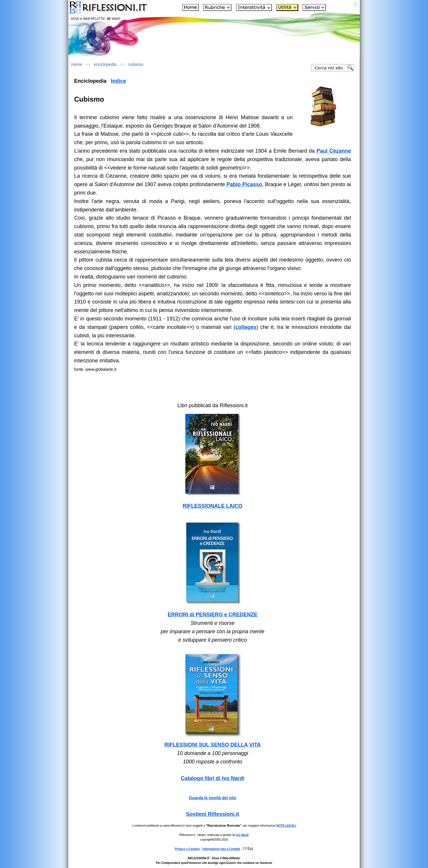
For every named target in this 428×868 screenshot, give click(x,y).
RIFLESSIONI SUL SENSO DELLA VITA (213, 745)
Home (77, 64)
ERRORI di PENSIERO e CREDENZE (212, 615)
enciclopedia (105, 64)
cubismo (136, 64)
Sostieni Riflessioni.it (212, 814)
